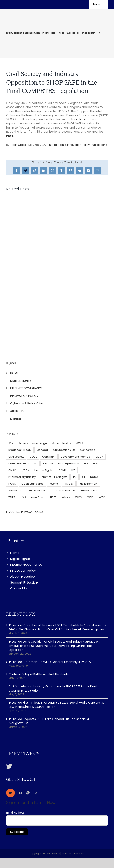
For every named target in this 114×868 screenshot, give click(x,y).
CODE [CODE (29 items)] (33, 457)
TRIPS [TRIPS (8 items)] (12, 497)
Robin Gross (18, 145)
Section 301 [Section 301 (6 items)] (16, 490)
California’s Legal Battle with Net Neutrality (39, 674)
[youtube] (21, 793)
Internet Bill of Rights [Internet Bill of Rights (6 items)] (54, 477)
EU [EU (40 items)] (36, 463)
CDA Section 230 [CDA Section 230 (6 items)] (64, 450)
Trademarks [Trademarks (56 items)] (89, 490)
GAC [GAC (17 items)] (96, 463)
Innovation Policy (78, 145)
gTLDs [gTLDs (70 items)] (25, 470)
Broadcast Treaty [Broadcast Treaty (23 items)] (20, 450)
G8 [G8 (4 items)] (86, 463)
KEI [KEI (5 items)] (83, 477)
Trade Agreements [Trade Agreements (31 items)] (63, 490)
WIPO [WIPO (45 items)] (79, 497)
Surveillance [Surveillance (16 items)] (37, 490)
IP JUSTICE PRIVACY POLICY (25, 512)
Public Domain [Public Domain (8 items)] (88, 484)
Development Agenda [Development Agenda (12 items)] (75, 457)
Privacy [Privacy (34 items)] (69, 484)
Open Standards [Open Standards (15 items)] (32, 484)
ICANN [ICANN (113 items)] (62, 470)
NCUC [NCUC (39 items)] (12, 484)
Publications (99, 145)
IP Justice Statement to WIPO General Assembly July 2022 (50, 662)
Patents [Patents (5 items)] (54, 484)
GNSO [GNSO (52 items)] (12, 470)
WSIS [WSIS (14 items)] (91, 497)
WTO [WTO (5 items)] (102, 497)
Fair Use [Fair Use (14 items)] (48, 463)
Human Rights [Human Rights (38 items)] (44, 470)
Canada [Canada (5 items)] (42, 450)
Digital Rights (58, 145)
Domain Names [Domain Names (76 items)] (19, 463)
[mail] (35, 793)
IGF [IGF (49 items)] (73, 470)
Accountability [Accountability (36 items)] (62, 443)
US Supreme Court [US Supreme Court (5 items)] (33, 497)
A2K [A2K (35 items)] (11, 443)
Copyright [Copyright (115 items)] (49, 457)
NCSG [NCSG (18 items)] (94, 477)
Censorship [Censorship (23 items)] (88, 450)
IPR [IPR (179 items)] (74, 477)
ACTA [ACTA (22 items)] (80, 443)
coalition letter (76, 119)
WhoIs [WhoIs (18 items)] (66, 497)
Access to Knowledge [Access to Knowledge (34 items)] (33, 443)
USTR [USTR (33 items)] (53, 497)
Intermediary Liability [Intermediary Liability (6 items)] (22, 477)
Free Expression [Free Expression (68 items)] (69, 463)
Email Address (15, 813)
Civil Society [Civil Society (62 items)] (16, 457)
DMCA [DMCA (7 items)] (99, 457)
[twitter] (10, 793)
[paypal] (28, 793)
